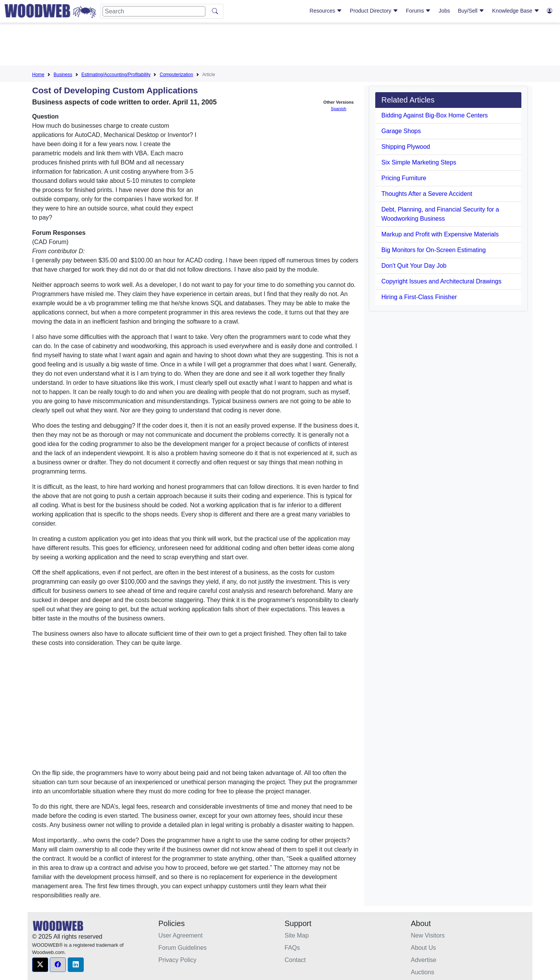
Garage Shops (401, 131)
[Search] (154, 11)
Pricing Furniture (404, 178)
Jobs (444, 11)
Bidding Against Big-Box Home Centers (435, 115)
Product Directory (374, 11)
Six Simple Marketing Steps (419, 162)
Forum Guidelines (182, 948)
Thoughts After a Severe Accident (427, 194)
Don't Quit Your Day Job (414, 266)
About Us (423, 948)
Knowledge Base (516, 11)
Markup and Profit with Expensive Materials (440, 234)
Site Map (297, 935)
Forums (418, 11)
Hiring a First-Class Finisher (419, 297)
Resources (326, 11)
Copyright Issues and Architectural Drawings (441, 281)
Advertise (424, 960)
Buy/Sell (471, 11)
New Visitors (428, 935)
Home (38, 75)
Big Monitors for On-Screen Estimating (434, 250)
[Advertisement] (280, 46)
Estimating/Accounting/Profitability (116, 75)
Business (63, 75)
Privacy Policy (177, 960)
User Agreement (181, 935)
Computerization (176, 75)
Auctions (422, 972)
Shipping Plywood (406, 147)
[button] (40, 965)
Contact (295, 960)
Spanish (339, 109)
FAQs (292, 948)
